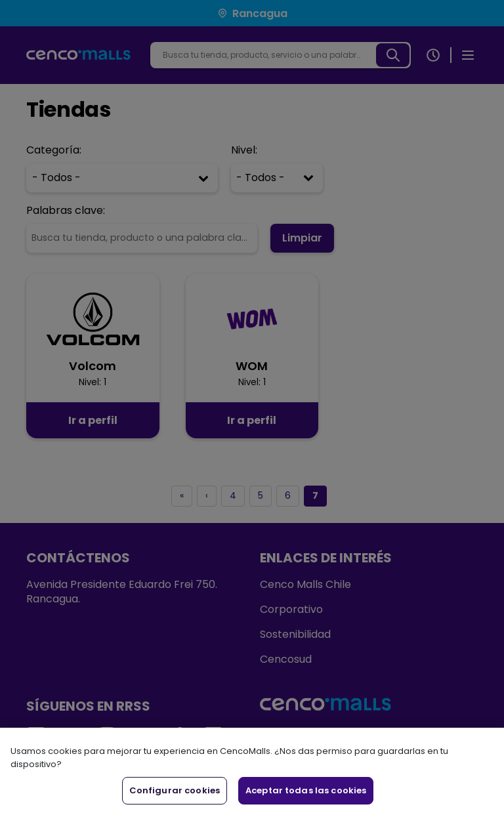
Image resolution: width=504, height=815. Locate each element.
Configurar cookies (175, 790)
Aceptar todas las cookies (306, 790)
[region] (252, 771)
